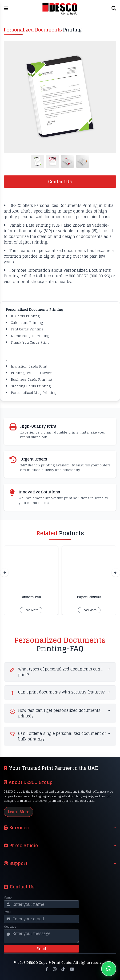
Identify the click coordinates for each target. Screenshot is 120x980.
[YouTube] (72, 969)
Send (41, 949)
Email (7, 912)
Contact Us (60, 182)
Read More (31, 610)
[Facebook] (47, 969)
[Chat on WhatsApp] (109, 969)
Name (8, 898)
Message (10, 927)
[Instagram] (55, 969)
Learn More (18, 812)
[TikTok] (63, 969)
